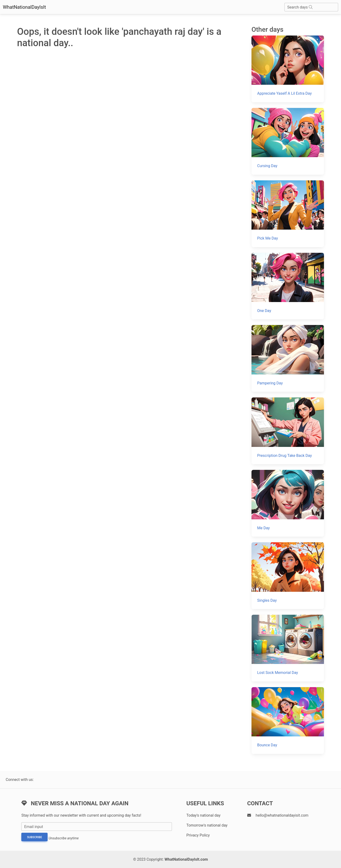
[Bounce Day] (288, 721)
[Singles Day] (288, 576)
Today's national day (203, 815)
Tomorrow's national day (207, 825)
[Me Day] (288, 503)
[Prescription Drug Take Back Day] (288, 431)
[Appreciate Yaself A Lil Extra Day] (288, 69)
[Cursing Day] (288, 141)
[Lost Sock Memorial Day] (288, 648)
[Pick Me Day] (288, 214)
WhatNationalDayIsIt (24, 7)
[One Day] (288, 286)
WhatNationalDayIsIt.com (186, 859)
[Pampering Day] (288, 358)
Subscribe (34, 837)
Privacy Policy (198, 835)
